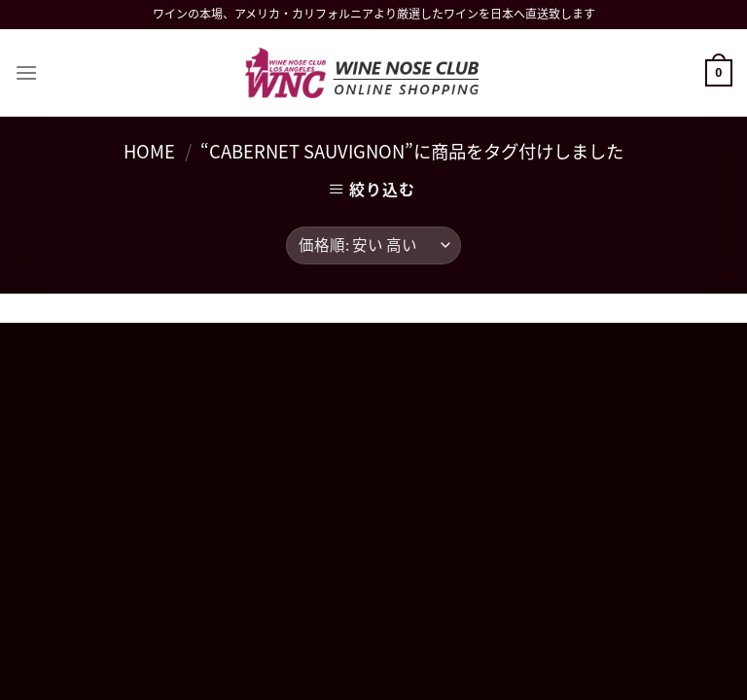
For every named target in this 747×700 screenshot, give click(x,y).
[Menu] (26, 72)
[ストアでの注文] (373, 245)
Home (149, 151)
